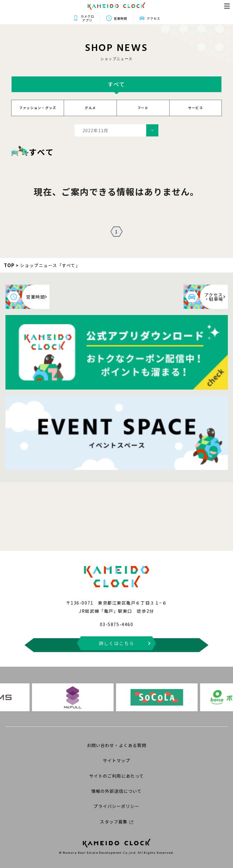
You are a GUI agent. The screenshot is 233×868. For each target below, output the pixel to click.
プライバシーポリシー (116, 806)
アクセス (198, 18)
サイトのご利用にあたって (116, 776)
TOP (9, 265)
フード (143, 108)
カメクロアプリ (43, 18)
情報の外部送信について (116, 791)
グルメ (90, 108)
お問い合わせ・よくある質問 (117, 745)
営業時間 (120, 18)
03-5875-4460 (116, 624)
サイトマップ (117, 760)
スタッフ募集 (116, 822)
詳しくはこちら (117, 643)
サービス (196, 108)
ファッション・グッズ (38, 108)
